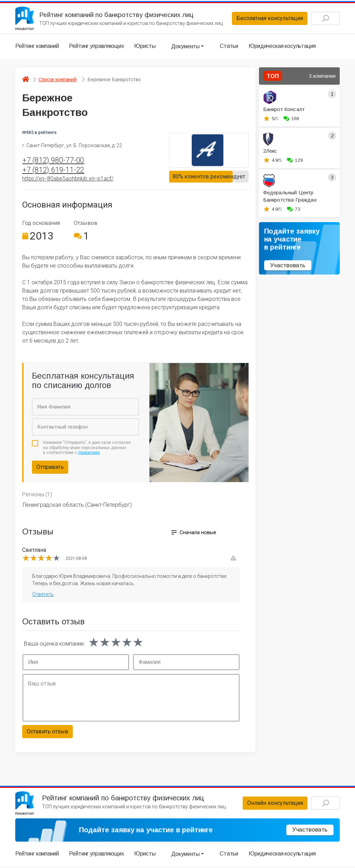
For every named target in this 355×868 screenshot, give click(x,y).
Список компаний (58, 80)
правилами (89, 454)
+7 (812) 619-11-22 (53, 171)
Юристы (145, 47)
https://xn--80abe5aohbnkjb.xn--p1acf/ (68, 180)
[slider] (41, 559)
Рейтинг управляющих (96, 47)
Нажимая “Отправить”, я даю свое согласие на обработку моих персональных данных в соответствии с (87, 449)
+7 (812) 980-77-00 (53, 161)
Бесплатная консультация (268, 19)
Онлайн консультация (273, 804)
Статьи (229, 47)
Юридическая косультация (282, 47)
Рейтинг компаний (37, 47)
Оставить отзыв (47, 732)
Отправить (50, 468)
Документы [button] (185, 47)
